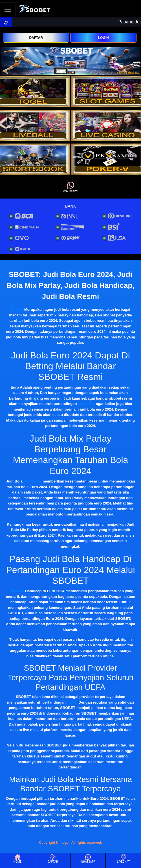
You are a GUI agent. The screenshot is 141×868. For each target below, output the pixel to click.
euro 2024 (86, 404)
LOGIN (103, 38)
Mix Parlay (32, 481)
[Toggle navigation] (8, 9)
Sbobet (17, 309)
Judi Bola (16, 591)
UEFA (71, 702)
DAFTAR (36, 38)
